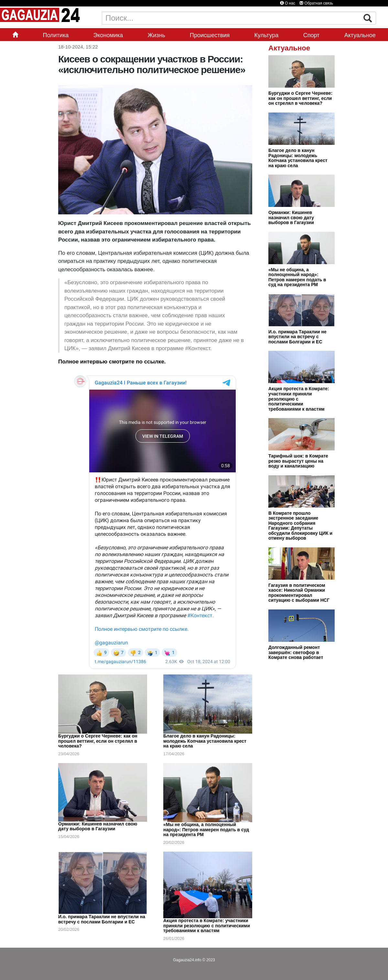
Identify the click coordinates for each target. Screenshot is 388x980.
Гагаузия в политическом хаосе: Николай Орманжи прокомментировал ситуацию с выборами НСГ (299, 593)
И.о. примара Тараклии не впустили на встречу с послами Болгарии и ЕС (102, 919)
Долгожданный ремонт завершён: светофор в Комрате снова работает (296, 652)
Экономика (108, 35)
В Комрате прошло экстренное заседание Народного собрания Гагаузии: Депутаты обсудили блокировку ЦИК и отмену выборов (300, 526)
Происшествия (210, 35)
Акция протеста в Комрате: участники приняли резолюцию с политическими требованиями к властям (207, 926)
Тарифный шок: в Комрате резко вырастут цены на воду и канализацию (298, 461)
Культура (267, 35)
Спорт (312, 35)
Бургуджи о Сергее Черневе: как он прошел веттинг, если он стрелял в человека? (98, 741)
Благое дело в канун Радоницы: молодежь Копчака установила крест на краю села (205, 741)
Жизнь (156, 35)
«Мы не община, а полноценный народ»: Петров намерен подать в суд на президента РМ (206, 829)
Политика (56, 35)
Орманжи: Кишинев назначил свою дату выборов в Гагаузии (98, 826)
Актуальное (360, 35)
